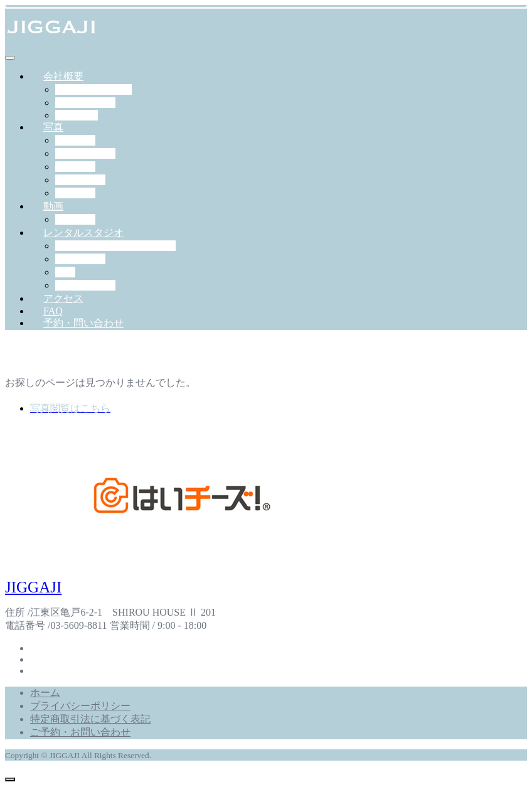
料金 (65, 272)
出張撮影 (75, 140)
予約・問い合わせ (83, 323)
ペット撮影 (80, 180)
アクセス (63, 298)
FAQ (53, 311)
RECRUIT (77, 115)
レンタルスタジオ (83, 233)
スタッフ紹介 (85, 103)
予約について (85, 285)
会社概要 (63, 76)
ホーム (45, 693)
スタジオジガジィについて (115, 246)
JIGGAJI (33, 587)
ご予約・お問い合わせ (80, 732)
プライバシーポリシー (80, 706)
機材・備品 (80, 259)
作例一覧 (75, 219)
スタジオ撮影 (85, 153)
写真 (53, 127)
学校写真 (75, 167)
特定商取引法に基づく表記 (90, 719)
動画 (53, 206)
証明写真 (75, 193)
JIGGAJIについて (93, 89)
